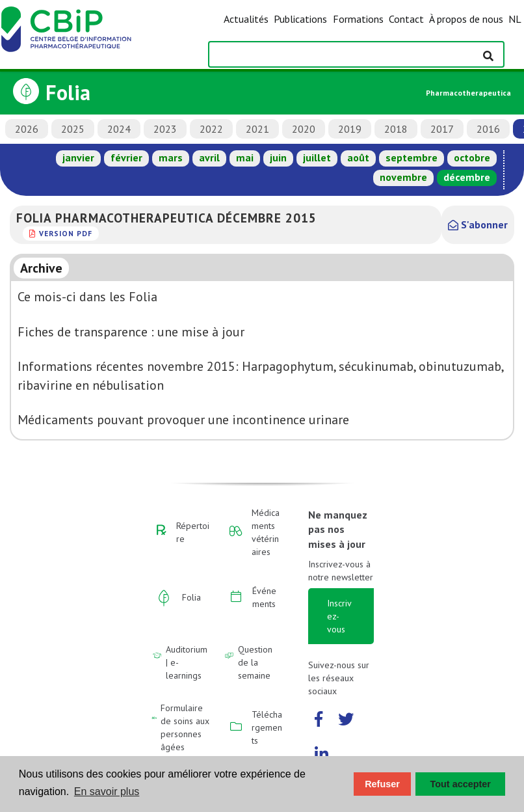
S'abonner (478, 224)
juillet (317, 157)
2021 (257, 129)
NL (515, 19)
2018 (396, 129)
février (126, 157)
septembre (412, 157)
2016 (488, 129)
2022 (211, 129)
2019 (350, 129)
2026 (27, 129)
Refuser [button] (382, 784)
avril (209, 157)
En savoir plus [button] (107, 792)
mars (171, 157)
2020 (304, 129)
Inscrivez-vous (339, 616)
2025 (73, 129)
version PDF (66, 233)
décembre (467, 177)
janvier (78, 157)
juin (278, 157)
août (358, 157)
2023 (165, 129)
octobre (472, 157)
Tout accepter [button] (461, 784)
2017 (442, 129)
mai (245, 157)
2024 (119, 129)
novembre (403, 177)
